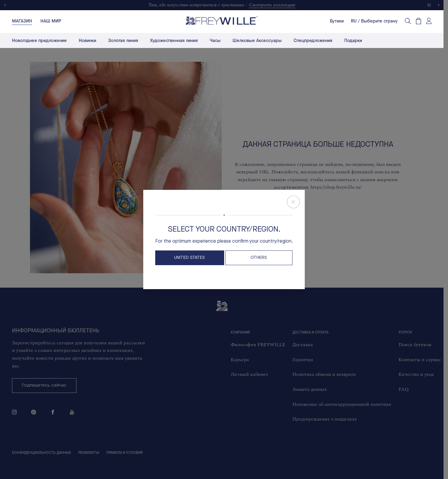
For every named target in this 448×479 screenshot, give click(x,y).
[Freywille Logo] (222, 20)
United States (190, 258)
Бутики (337, 21)
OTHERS (259, 258)
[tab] (22, 21)
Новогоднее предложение (39, 40)
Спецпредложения (313, 40)
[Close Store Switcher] (293, 202)
